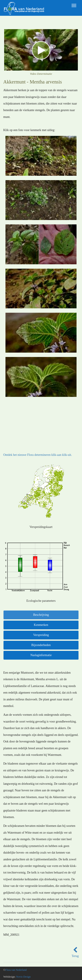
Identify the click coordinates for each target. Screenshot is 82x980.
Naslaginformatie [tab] (41, 655)
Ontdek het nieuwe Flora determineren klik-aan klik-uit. (38, 455)
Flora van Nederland (16, 970)
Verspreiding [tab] (41, 635)
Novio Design (23, 977)
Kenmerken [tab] (41, 625)
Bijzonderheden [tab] (41, 645)
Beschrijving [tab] (41, 615)
